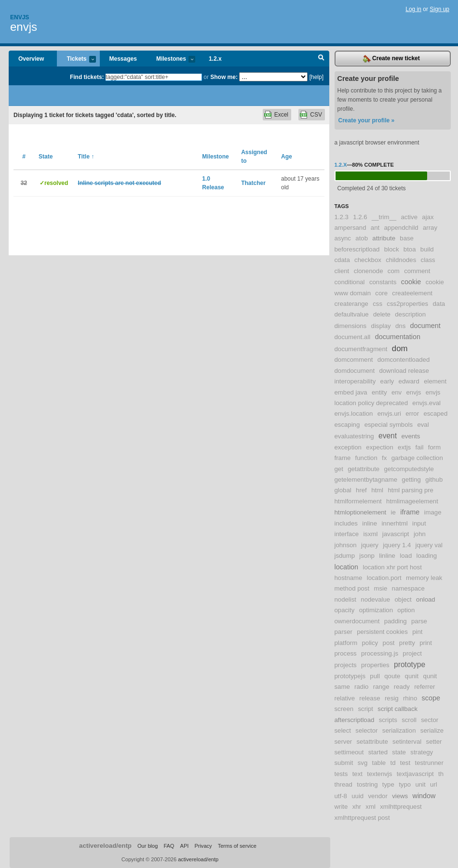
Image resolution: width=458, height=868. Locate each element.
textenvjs (379, 774)
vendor (378, 796)
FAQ (169, 846)
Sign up (439, 9)
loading (427, 556)
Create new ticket (391, 59)
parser (343, 632)
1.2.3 (342, 217)
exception (348, 447)
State (46, 157)
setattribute (372, 742)
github (434, 480)
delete (382, 314)
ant (375, 228)
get (339, 469)
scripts (388, 720)
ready (402, 687)
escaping (347, 425)
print (426, 643)
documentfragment (361, 349)
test (405, 763)
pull (375, 676)
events (411, 436)
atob (362, 238)
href (361, 490)
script (365, 709)
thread (343, 784)
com (394, 271)
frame (343, 458)
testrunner (429, 763)
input (419, 523)
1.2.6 (360, 217)
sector (430, 720)
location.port (384, 578)
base (407, 238)
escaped (435, 414)
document (425, 326)
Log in (413, 9)
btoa (410, 249)
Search (321, 59)
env (397, 392)
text (357, 774)
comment (417, 271)
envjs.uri (389, 414)
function (366, 458)
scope (431, 698)
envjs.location (354, 414)
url (434, 784)
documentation (398, 337)
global (343, 490)
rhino (410, 698)
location (347, 567)
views (400, 796)
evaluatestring (354, 436)
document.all (353, 337)
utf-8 (341, 796)
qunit (412, 676)
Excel (281, 115)
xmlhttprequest (401, 807)
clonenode (369, 271)
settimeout (349, 752)
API (185, 846)
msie (380, 588)
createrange (351, 304)
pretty (407, 643)
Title (86, 157)
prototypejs (350, 676)
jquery (370, 545)
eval (423, 425)
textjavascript (415, 774)
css (377, 304)
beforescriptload (357, 249)
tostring (367, 784)
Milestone (215, 157)
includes (346, 523)
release (370, 698)
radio (361, 687)
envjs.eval (426, 403)
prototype (410, 664)
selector (366, 730)
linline (387, 556)
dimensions (351, 326)
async (343, 238)
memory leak (424, 578)
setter (434, 742)
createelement (412, 293)
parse (419, 621)
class (428, 260)
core (381, 293)
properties (375, 665)
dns (400, 326)
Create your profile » (367, 120)
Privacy (203, 846)
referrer (424, 687)
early (387, 381)
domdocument (355, 371)
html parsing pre (411, 490)
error (412, 414)
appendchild (401, 228)
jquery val (429, 545)
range (381, 687)
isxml (370, 534)
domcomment (354, 360)
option (406, 610)
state (399, 752)
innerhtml (394, 523)
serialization (399, 730)
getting (411, 480)
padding (396, 621)
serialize (432, 730)
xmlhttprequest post (362, 818)
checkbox (368, 260)
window (424, 796)
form (434, 447)
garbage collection (417, 458)
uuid (357, 796)
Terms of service (237, 846)
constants (383, 282)
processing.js (380, 653)
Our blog (148, 846)
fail (420, 447)
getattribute (364, 469)
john (420, 534)
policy (370, 643)
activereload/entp (105, 846)
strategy (422, 752)
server (343, 742)
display (381, 326)
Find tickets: (87, 77)
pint (417, 632)
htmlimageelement (412, 501)
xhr (357, 807)
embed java (351, 392)
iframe (410, 512)
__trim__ (384, 217)
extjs (404, 447)
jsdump (345, 556)
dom (400, 349)
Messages (123, 59)
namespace (408, 588)
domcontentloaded (404, 360)
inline (370, 523)
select (343, 730)
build (427, 249)
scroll (409, 720)
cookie (411, 282)
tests (341, 774)
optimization (376, 610)
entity (379, 392)
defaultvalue (352, 314)
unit (420, 784)
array (430, 228)
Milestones (171, 59)
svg (363, 763)
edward (409, 381)
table (379, 763)
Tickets (76, 59)
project (412, 653)
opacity (345, 610)
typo (405, 784)
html (377, 490)
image (433, 512)
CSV (316, 115)
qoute (392, 676)
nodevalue (375, 599)
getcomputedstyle (409, 469)
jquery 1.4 (397, 545)
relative (345, 698)
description (410, 314)
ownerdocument (357, 621)
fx (384, 458)
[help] (317, 77)
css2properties (407, 304)
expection (379, 447)
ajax (428, 217)
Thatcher (253, 183)
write (341, 807)
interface (347, 534)
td (393, 763)
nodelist (345, 599)
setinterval (407, 742)
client (342, 271)
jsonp (367, 556)
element (435, 381)
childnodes (401, 260)
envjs (24, 27)
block (392, 249)
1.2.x (215, 59)
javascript (396, 534)
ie (393, 512)
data (439, 304)
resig (392, 698)
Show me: (224, 77)
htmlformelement (358, 501)
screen (344, 709)
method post (352, 588)
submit (344, 763)
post (389, 643)
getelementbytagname (366, 480)
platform (346, 643)
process (346, 653)
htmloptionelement (361, 512)
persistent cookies (382, 632)
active (409, 217)
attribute (384, 238)
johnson (346, 545)
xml (370, 807)
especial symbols (389, 425)
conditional (350, 282)
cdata (342, 260)
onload (426, 599)
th (441, 774)
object (403, 599)
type (388, 784)
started (378, 752)
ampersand (350, 228)
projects (346, 665)
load (406, 556)
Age (287, 157)
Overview (31, 59)
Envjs (20, 17)
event (388, 436)
